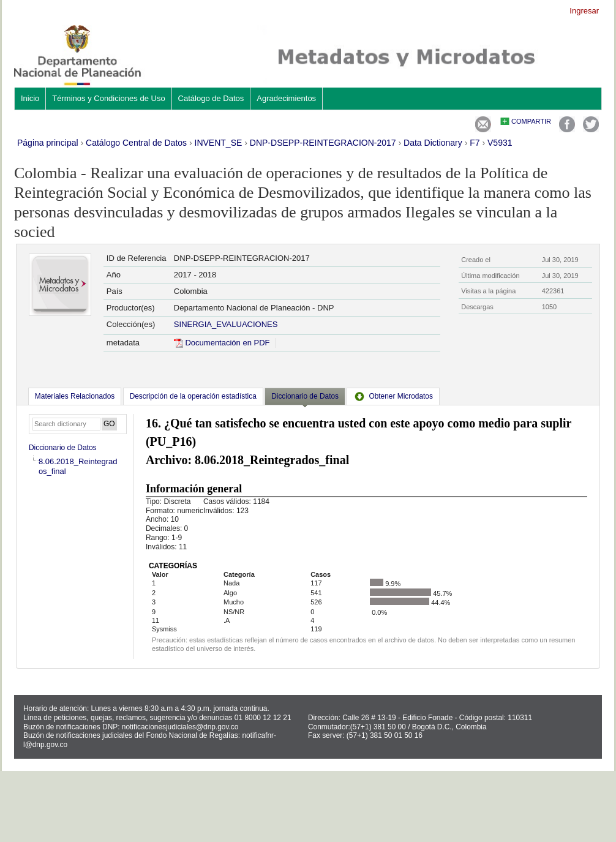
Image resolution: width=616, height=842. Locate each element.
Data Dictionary (433, 143)
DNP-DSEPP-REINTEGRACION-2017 (323, 143)
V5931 (500, 143)
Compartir (531, 121)
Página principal (48, 143)
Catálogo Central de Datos (136, 143)
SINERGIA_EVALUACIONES (226, 324)
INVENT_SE (219, 143)
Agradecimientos (286, 98)
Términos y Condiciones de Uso (108, 98)
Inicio (30, 98)
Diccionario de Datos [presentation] (305, 396)
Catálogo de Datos (211, 98)
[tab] (75, 396)
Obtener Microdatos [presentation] (393, 396)
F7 (475, 143)
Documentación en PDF (222, 343)
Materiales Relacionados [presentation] (75, 396)
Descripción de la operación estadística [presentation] (193, 396)
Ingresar (584, 11)
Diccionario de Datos (63, 448)
